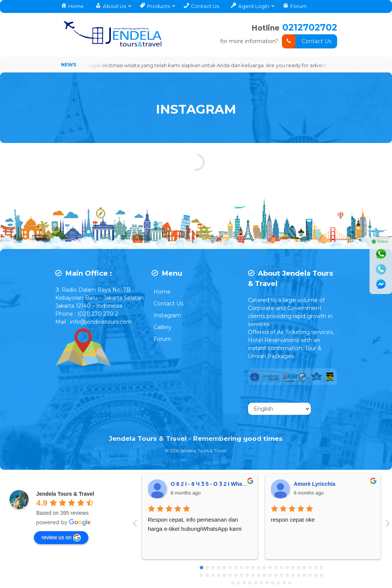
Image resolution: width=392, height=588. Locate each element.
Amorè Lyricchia (314, 485)
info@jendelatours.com (101, 323)
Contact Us (307, 41)
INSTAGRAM (196, 108)
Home (162, 292)
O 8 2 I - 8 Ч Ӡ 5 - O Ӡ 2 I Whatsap (212, 485)
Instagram (167, 316)
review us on (61, 538)
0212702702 (309, 27)
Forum (162, 340)
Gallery (162, 328)
